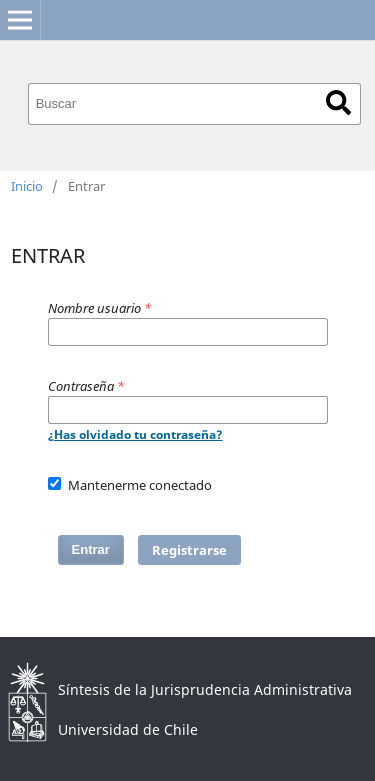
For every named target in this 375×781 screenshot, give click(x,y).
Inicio (27, 186)
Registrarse (189, 550)
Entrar (91, 549)
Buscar (338, 102)
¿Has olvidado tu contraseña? (135, 434)
